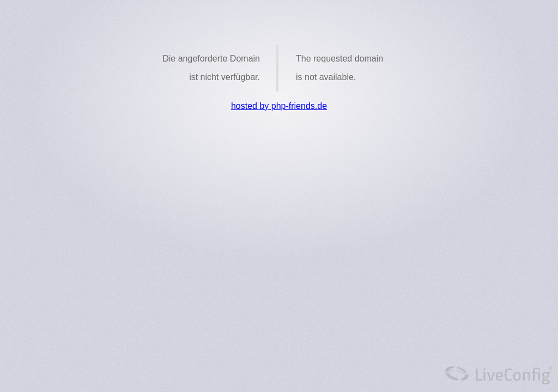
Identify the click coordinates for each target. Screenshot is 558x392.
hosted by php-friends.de (279, 106)
